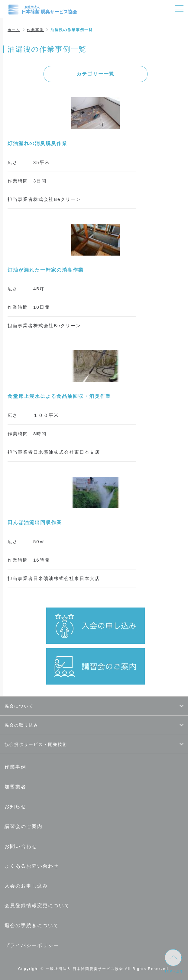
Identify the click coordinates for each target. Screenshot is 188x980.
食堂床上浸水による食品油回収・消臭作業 (59, 396)
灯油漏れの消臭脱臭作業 (37, 143)
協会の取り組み (21, 725)
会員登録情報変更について (37, 906)
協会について (19, 706)
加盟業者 (15, 787)
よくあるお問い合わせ (32, 866)
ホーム (14, 30)
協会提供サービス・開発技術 (36, 744)
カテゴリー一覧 (96, 74)
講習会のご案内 (24, 826)
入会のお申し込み (26, 886)
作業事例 (35, 30)
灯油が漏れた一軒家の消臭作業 (46, 270)
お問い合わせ (21, 846)
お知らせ (15, 806)
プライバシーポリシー (32, 945)
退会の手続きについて (32, 925)
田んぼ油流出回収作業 (35, 522)
